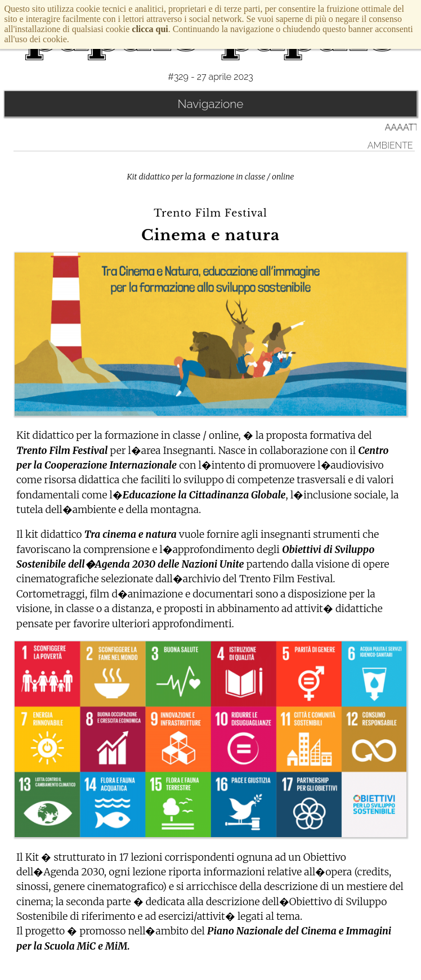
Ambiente (390, 145)
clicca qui (150, 29)
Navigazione (211, 104)
